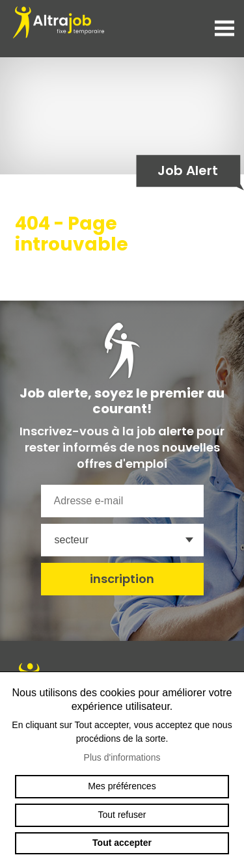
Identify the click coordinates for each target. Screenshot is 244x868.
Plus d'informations (122, 757)
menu (224, 29)
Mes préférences (122, 786)
